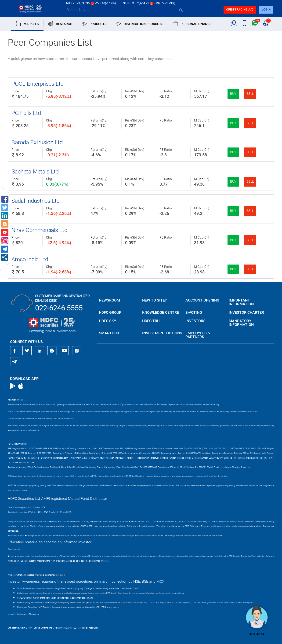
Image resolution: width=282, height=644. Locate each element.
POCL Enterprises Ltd (38, 84)
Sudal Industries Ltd (36, 201)
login (266, 9)
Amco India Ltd (30, 259)
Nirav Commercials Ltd (39, 230)
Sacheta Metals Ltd (35, 172)
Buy (233, 94)
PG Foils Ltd (26, 113)
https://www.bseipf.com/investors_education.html (31, 566)
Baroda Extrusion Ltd (37, 142)
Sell (250, 94)
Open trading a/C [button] (240, 9)
